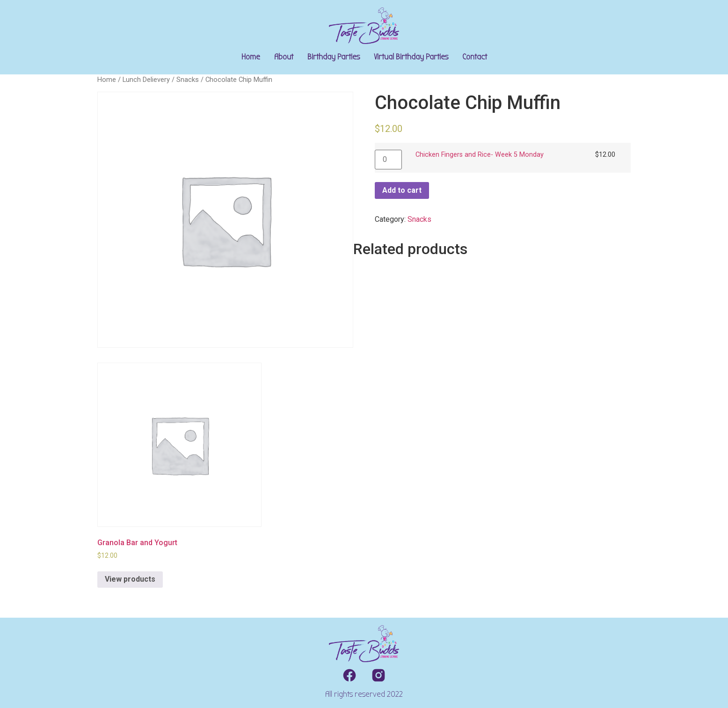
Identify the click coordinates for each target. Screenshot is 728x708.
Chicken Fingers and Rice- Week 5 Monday (480, 155)
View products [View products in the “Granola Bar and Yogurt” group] (130, 579)
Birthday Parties (334, 57)
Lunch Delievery (146, 80)
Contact (475, 57)
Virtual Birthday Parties (411, 57)
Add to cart (402, 190)
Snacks (188, 80)
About (284, 57)
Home (251, 57)
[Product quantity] (388, 160)
